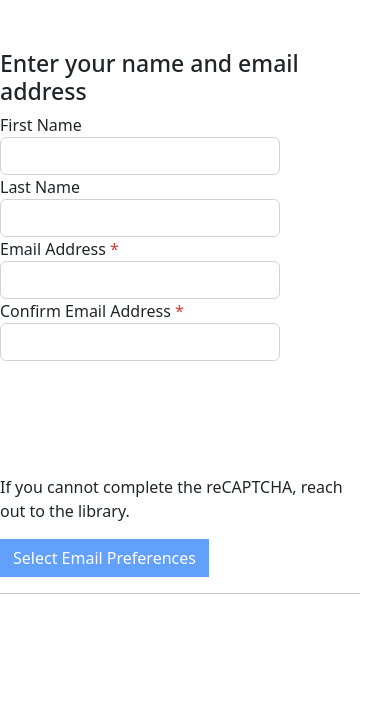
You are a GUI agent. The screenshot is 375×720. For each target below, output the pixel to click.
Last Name (40, 187)
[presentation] (152, 418)
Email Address (53, 249)
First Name (41, 125)
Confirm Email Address (85, 311)
